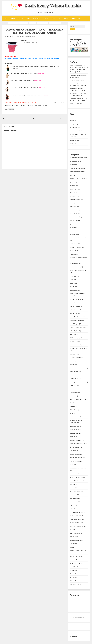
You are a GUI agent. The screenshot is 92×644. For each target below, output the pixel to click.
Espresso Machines (75, 540)
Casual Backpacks (75, 267)
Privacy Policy (74, 124)
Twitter (23, 105)
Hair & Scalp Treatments (77, 327)
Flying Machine (74, 430)
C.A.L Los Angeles (75, 345)
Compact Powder (75, 389)
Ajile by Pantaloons (75, 584)
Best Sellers (33, 23)
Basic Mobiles (74, 220)
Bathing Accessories (76, 516)
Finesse (34, 102)
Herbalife (72, 488)
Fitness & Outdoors (75, 200)
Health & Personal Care (76, 168)
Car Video (73, 361)
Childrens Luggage (75, 338)
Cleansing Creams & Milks (77, 444)
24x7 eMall (73, 484)
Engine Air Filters (75, 454)
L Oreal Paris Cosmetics (77, 567)
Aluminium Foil (74, 378)
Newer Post (6, 119)
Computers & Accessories (77, 172)
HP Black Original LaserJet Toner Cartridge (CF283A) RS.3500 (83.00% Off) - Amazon (78, 83)
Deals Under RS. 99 (43, 23)
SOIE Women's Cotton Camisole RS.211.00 (23, 81)
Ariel (71, 530)
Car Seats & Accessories (76, 477)
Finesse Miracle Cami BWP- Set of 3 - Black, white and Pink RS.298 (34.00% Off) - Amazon (34, 31)
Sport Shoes (73, 224)
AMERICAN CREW (75, 263)
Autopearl (73, 186)
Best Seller (73, 144)
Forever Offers (24, 23)
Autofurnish (73, 210)
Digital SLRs (73, 251)
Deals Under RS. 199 (55, 23)
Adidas (72, 413)
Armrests (72, 505)
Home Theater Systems (76, 320)
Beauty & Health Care (24, 18)
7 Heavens (73, 560)
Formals (72, 287)
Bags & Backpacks (75, 533)
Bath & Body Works (75, 491)
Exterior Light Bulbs (76, 523)
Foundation (73, 354)
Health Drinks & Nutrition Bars (79, 238)
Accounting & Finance (76, 563)
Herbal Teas (73, 276)
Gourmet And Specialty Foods (78, 551)
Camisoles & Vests (12, 102)
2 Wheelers (73, 451)
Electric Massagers (75, 498)
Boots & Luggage (74, 324)
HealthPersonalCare (76, 519)
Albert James (73, 495)
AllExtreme (73, 254)
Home (5, 18)
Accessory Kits (74, 244)
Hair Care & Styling (75, 461)
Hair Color (73, 544)
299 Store (72, 574)
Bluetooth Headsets (75, 247)
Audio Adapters (74, 331)
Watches (46, 18)
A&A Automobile (74, 217)
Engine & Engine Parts (76, 481)
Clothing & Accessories (24, 102)
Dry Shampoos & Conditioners (78, 348)
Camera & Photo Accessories (78, 468)
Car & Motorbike (74, 161)
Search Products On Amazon (78, 131)
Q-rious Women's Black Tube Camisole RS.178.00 (24, 88)
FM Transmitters (75, 447)
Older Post (63, 119)
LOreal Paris (73, 213)
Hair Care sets (74, 392)
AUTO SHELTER (74, 509)
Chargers (72, 406)
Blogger (82, 618)
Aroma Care (73, 385)
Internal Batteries (75, 306)
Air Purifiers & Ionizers (76, 512)
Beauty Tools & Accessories (77, 399)
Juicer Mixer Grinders (76, 317)
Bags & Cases (73, 334)
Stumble (38, 105)
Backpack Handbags (76, 440)
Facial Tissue (74, 502)
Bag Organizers (74, 433)
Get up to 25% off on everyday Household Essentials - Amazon (78, 44)
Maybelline (73, 234)
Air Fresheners (74, 231)
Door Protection (74, 417)
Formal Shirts (74, 196)
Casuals (72, 283)
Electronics (37, 18)
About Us (72, 117)
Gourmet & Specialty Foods (77, 179)
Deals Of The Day (13, 23)
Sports (53, 18)
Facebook (16, 105)
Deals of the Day (74, 140)
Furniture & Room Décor (77, 526)
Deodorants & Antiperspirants (78, 258)
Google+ (31, 105)
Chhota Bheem (74, 410)
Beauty (72, 165)
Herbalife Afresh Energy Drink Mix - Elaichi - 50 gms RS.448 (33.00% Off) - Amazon (78, 101)
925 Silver (73, 577)
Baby (71, 175)
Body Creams (73, 396)
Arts (71, 547)
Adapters (72, 364)
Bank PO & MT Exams (76, 556)
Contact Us (73, 120)
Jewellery (73, 182)
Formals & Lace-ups (75, 299)
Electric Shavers (74, 426)
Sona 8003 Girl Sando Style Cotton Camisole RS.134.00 (26, 95)
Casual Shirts (74, 189)
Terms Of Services (75, 127)
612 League (73, 227)
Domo (71, 303)
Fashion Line (74, 313)
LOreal (72, 465)
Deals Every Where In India (53, 5)
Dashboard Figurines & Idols (78, 270)
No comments (60, 102)
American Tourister (75, 358)
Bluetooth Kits (74, 341)
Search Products (64, 18)
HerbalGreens (74, 570)
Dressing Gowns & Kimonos (78, 382)
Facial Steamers (74, 371)
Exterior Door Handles (76, 458)
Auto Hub (72, 193)
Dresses (72, 203)
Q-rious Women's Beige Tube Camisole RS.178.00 (24, 73)
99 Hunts (72, 581)
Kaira (71, 280)
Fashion (13, 18)
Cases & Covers (74, 290)
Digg (45, 105)
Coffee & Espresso (75, 310)
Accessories (73, 206)
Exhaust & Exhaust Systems (78, 368)
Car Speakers (74, 537)
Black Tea (73, 403)
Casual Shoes (74, 474)
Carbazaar (73, 437)
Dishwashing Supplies (76, 375)
